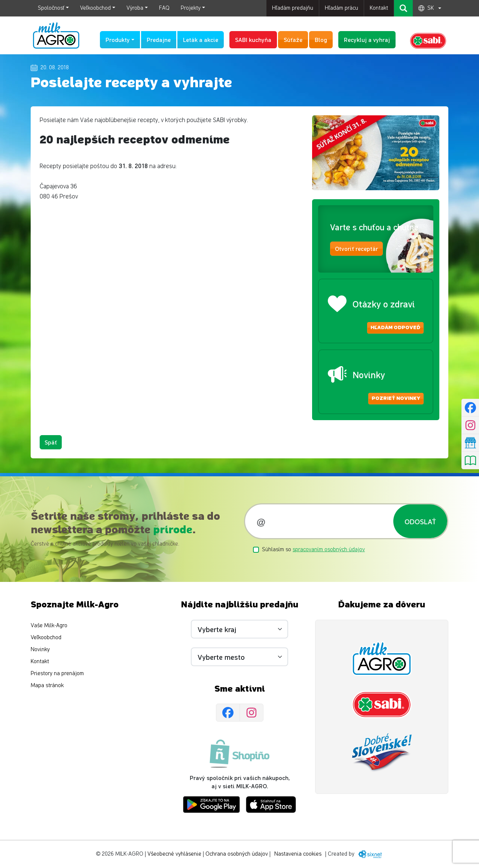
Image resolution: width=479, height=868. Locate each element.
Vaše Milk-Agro (49, 626)
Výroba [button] (135, 8)
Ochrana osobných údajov (237, 854)
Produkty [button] (118, 40)
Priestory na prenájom (57, 673)
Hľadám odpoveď (395, 328)
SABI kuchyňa (253, 40)
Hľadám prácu (341, 8)
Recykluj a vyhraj (367, 40)
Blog (321, 40)
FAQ (164, 8)
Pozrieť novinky (396, 398)
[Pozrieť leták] (470, 461)
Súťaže (293, 40)
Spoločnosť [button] (51, 8)
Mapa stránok (47, 685)
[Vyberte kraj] (239, 629)
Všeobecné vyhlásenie (174, 854)
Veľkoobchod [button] (95, 8)
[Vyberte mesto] (239, 657)
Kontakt (379, 8)
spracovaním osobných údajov (329, 550)
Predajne (159, 40)
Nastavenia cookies (298, 854)
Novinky (40, 650)
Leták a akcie (201, 40)
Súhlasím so (313, 550)
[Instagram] (251, 713)
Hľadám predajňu (293, 8)
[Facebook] (228, 713)
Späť (51, 442)
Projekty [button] (191, 8)
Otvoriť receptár (356, 248)
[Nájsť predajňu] (470, 443)
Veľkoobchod (46, 638)
